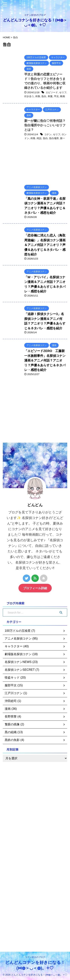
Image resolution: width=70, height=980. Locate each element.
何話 (39, 138)
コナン (48, 134)
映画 (63, 96)
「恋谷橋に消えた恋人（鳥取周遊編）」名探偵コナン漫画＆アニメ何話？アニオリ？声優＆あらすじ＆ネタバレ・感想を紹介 (45, 245)
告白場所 (54, 138)
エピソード (52, 92)
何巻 (38, 96)
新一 (63, 138)
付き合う (29, 96)
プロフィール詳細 (35, 588)
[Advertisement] (31, 412)
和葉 (50, 96)
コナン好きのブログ (35, 957)
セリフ (63, 92)
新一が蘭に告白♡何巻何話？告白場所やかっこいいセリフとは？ (45, 125)
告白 (44, 96)
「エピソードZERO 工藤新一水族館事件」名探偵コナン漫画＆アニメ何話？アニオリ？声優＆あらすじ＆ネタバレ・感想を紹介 (45, 360)
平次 (56, 96)
